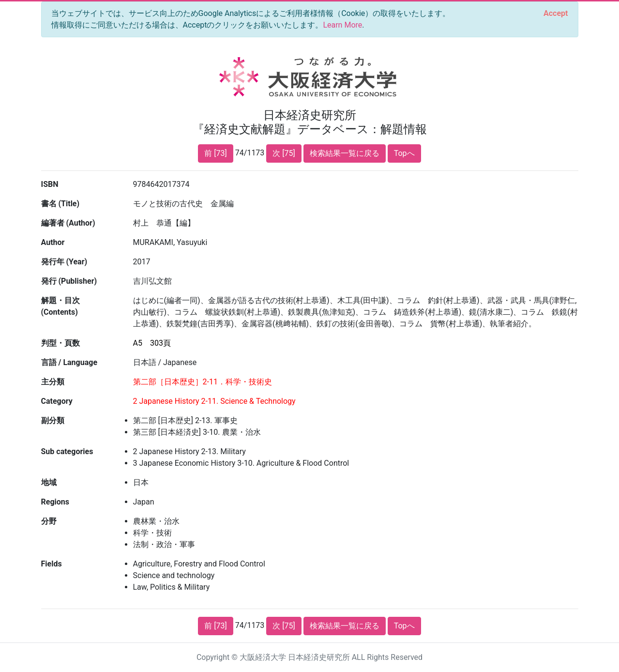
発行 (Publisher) (69, 281)
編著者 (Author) (68, 223)
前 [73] (215, 153)
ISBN (50, 184)
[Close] (556, 14)
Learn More (342, 25)
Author (53, 242)
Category (57, 401)
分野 (49, 521)
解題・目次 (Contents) (60, 306)
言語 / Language (69, 362)
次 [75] (284, 153)
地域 (49, 482)
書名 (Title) (60, 204)
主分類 (53, 382)
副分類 (53, 420)
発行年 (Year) (64, 262)
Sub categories (67, 451)
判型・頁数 (60, 343)
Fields (52, 564)
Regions (55, 502)
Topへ (404, 153)
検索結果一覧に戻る (345, 153)
